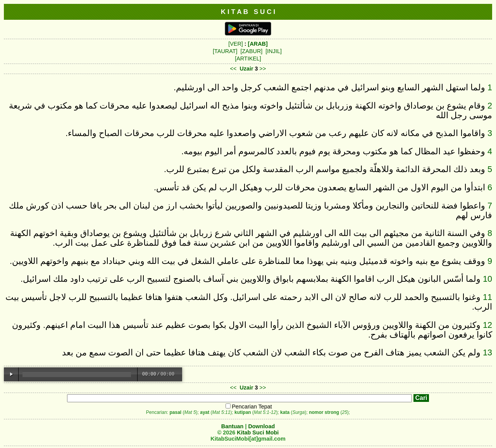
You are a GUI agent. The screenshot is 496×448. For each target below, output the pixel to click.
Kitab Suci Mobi (258, 432)
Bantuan (232, 426)
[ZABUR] (252, 51)
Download (261, 426)
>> (263, 69)
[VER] (236, 44)
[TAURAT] (225, 51)
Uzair (246, 69)
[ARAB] (258, 44)
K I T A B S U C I (248, 12)
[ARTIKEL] (248, 59)
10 (487, 279)
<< (233, 69)
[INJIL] (274, 51)
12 (487, 325)
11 (487, 297)
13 (487, 352)
